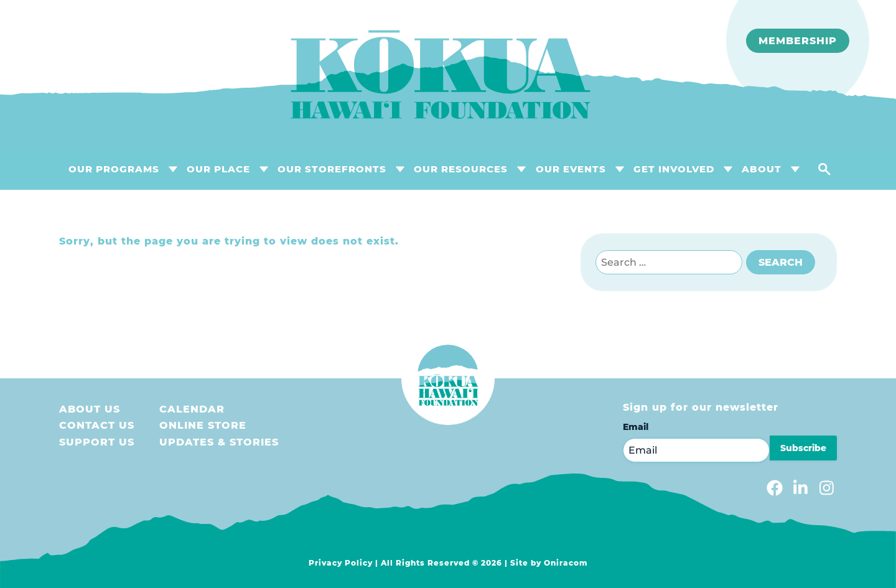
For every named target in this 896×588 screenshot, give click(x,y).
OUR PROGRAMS (114, 169)
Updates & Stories (219, 442)
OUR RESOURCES (461, 169)
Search (781, 262)
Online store (203, 425)
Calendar (192, 409)
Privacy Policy (341, 563)
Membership (798, 41)
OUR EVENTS (571, 169)
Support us (97, 442)
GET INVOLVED (674, 169)
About (762, 169)
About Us (90, 409)
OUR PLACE (218, 169)
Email (636, 427)
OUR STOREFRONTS (332, 169)
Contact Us (97, 425)
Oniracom (566, 563)
